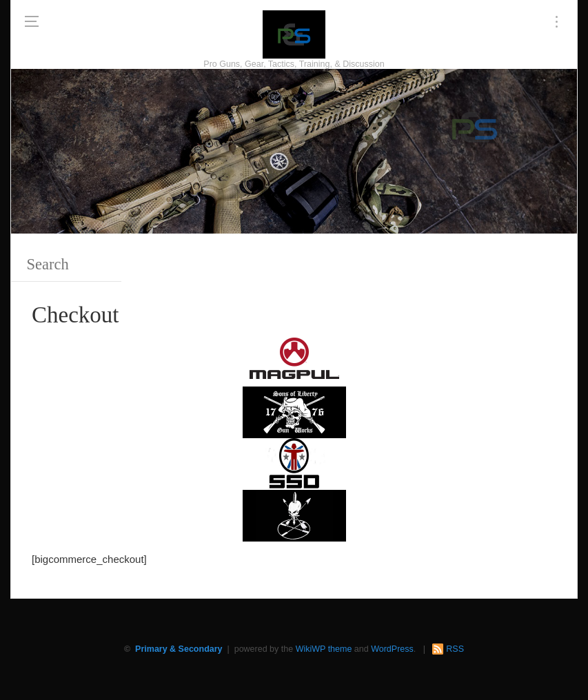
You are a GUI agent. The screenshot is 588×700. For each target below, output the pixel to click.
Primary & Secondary (179, 649)
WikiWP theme (324, 649)
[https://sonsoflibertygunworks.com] (294, 411)
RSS (455, 649)
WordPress (392, 649)
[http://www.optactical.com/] (294, 514)
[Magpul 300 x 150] (294, 359)
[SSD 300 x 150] (294, 463)
